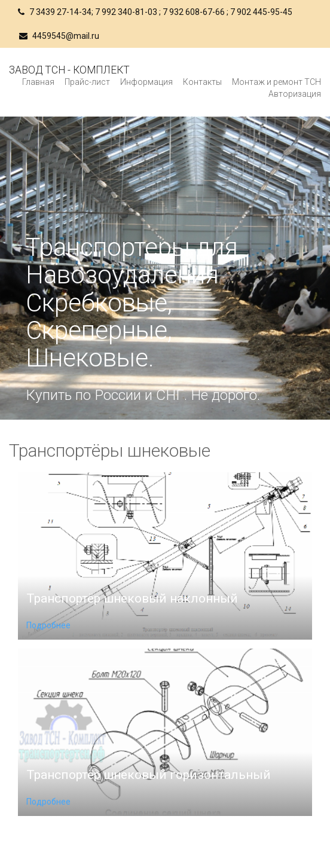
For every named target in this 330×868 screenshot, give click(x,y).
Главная (38, 82)
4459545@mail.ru (59, 36)
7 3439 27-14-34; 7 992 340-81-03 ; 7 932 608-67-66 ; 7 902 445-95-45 (155, 12)
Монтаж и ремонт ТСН (276, 82)
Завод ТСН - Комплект (69, 70)
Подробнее (48, 625)
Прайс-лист (87, 82)
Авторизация (295, 94)
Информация (146, 82)
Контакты (202, 82)
